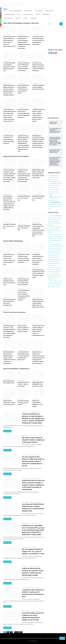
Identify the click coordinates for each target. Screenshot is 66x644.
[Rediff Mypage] (1, 25)
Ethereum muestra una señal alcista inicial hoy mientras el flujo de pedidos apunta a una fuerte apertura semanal (38, 303)
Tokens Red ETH (49, 11)
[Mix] (1, 19)
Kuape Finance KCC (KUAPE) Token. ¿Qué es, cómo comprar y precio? (9, 403)
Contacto (25, 18)
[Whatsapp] (1, 21)
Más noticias (33, 566)
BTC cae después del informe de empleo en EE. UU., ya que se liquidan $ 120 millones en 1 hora (33, 551)
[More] (1, 26)
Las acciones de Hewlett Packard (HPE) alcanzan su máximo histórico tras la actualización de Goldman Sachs (38, 41)
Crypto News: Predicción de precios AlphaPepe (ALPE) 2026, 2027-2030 (38, 87)
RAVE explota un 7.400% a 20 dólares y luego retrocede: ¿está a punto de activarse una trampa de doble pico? (24, 258)
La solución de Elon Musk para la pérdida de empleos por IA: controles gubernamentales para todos (9, 67)
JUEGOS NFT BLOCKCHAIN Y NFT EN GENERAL (16, 156)
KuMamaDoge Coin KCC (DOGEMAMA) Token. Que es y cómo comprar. (38, 384)
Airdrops (38, 14)
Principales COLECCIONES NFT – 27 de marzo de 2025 (24, 228)
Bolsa (19, 14)
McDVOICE (52, 183)
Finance (51, 176)
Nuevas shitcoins (28, 11)
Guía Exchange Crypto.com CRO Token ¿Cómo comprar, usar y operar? (55, 206)
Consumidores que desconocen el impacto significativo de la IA (55, 185)
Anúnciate (18, 18)
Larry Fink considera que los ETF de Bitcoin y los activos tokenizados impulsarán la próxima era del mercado (24, 67)
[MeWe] (1, 17)
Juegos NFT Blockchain (9, 14)
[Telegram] (1, 23)
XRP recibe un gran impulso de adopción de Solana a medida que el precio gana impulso (33, 440)
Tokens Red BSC (39, 11)
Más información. (33, 641)
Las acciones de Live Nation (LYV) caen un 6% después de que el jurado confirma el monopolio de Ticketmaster (38, 67)
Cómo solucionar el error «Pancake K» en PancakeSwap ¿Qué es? (55, 199)
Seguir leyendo (7, 431)
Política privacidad (8, 18)
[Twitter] (1, 10)
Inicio (5, 11)
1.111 (17, 633)
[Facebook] (1, 8)
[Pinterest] (1, 15)
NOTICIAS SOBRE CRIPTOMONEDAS (13, 241)
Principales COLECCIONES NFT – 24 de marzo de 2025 (24, 198)
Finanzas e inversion (28, 14)
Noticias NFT (33, 436)
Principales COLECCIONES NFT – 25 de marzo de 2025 (38, 198)
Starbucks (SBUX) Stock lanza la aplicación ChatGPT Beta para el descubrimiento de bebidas (23, 89)
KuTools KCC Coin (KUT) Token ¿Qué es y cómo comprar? (23, 403)
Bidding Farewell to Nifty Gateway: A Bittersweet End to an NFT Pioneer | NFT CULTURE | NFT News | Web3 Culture (38, 174)
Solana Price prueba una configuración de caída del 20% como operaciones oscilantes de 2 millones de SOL (38, 274)
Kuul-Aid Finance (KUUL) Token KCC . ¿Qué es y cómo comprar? (24, 384)
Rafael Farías (52, 189)
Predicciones (33, 18)
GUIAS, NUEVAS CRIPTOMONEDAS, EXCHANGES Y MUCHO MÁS (21, 23)
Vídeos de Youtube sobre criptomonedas (14, 312)
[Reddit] (1, 12)
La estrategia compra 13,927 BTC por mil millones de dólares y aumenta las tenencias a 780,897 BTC (9, 140)
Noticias (38, 566)
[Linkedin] (1, 14)
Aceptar (62, 638)
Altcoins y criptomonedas (15, 11)
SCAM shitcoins (46, 14)
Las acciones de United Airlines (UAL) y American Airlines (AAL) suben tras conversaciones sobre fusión (24, 113)
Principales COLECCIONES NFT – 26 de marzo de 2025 (9, 226)
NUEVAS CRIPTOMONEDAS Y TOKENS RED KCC (16, 369)
